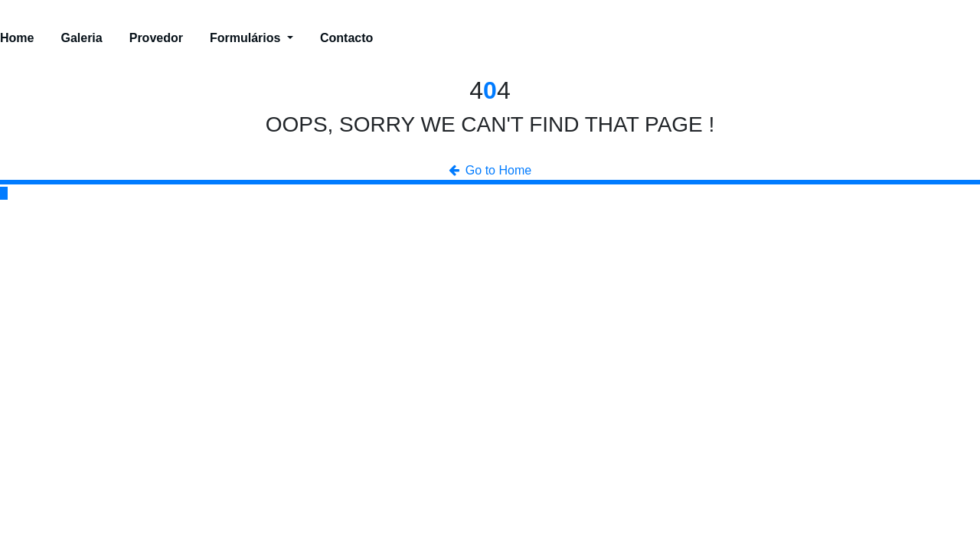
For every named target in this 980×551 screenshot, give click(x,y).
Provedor (156, 38)
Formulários (252, 38)
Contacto (346, 38)
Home (17, 38)
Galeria (81, 38)
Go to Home (490, 170)
